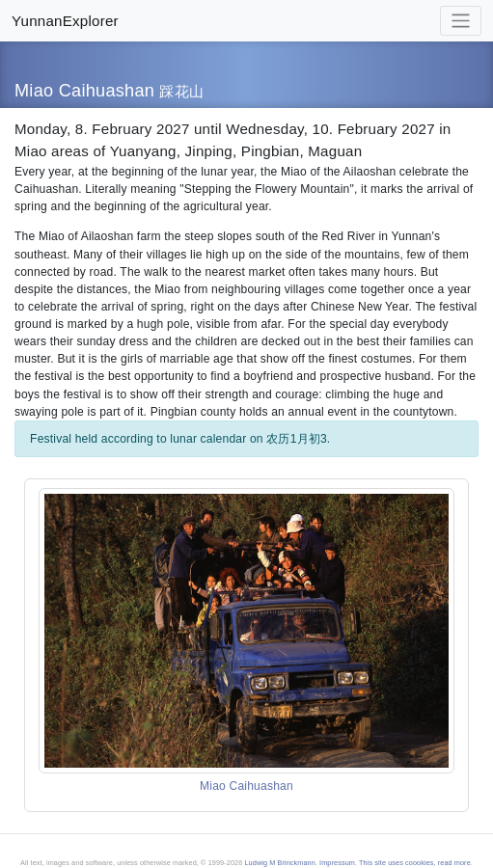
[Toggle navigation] (461, 21)
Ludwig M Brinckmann (279, 863)
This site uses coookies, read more (415, 863)
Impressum (337, 863)
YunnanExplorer (65, 21)
